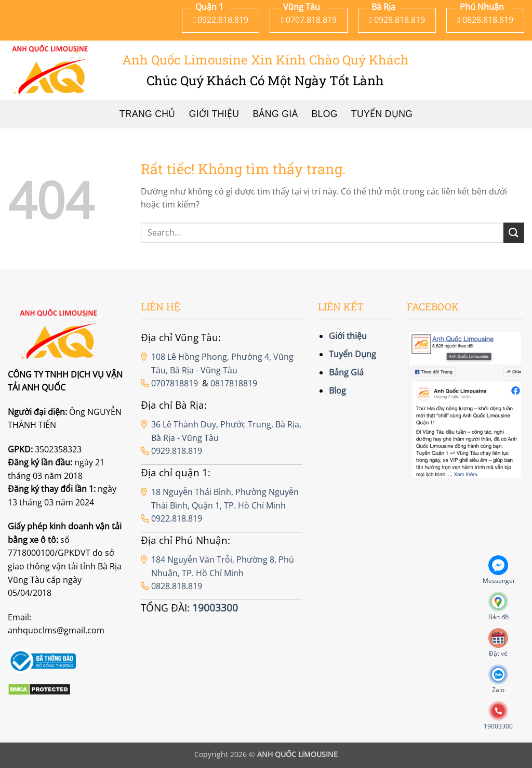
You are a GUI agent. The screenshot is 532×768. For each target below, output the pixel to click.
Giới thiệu (214, 114)
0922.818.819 (177, 518)
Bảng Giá (275, 114)
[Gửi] (514, 233)
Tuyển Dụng (382, 114)
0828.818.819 (177, 586)
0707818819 (175, 383)
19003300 (215, 608)
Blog (325, 114)
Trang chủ (148, 114)
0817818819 (234, 383)
